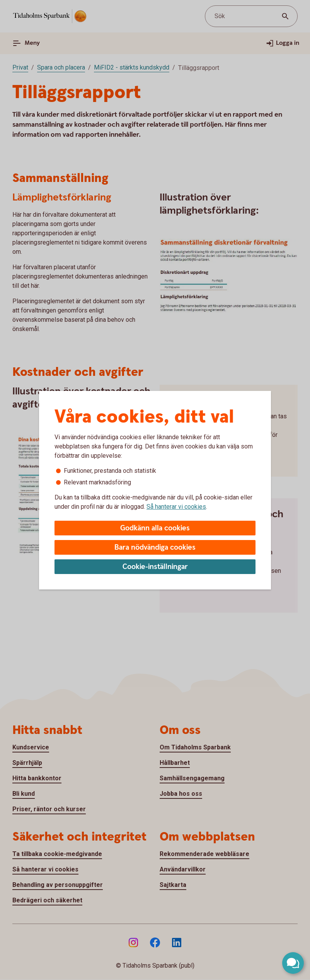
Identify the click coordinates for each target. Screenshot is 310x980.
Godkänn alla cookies (155, 528)
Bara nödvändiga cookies (155, 548)
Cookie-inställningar (155, 567)
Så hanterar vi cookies (176, 507)
